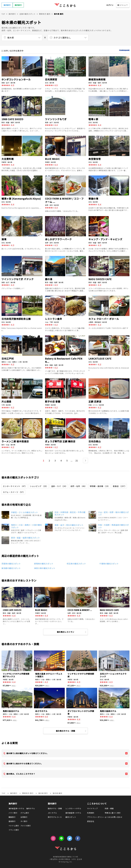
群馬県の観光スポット (44, 564)
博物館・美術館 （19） (100, 486)
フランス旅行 (14, 830)
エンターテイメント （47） (15, 486)
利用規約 (91, 813)
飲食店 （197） (120, 486)
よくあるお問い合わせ (114, 817)
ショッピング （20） (39, 486)
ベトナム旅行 (14, 826)
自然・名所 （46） (79, 486)
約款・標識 (109, 808)
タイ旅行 (24, 821)
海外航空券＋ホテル (17, 808)
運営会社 (91, 821)
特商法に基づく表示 (113, 813)
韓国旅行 (12, 817)
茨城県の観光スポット (11, 564)
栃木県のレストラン (66, 632)
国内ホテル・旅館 (55, 808)
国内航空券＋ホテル (73, 813)
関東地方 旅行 (28, 793)
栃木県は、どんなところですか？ (21, 774)
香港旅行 (12, 821)
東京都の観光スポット (11, 568)
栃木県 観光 (57, 793)
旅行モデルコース (55, 817)
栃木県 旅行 (43, 793)
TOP (4, 793)
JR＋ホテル (52, 813)
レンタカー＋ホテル (73, 808)
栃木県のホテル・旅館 (65, 731)
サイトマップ (92, 808)
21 (77, 461)
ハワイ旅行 (13, 813)
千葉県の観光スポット (109, 564)
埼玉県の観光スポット (76, 564)
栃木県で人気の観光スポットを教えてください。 (27, 753)
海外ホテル (31, 808)
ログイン (110, 5)
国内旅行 (18, 5)
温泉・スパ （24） (59, 486)
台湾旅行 (24, 817)
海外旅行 (7, 5)
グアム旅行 (25, 813)
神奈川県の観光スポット (45, 568)
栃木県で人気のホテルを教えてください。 (25, 764)
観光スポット (71, 817)
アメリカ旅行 (26, 826)
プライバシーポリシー (96, 817)
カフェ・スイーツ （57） (14, 492)
